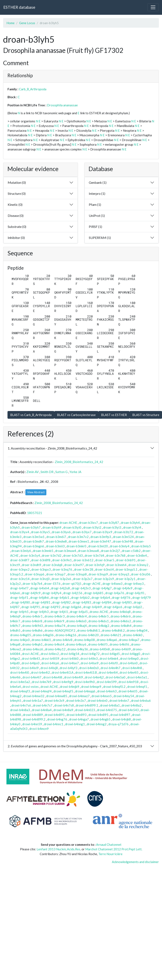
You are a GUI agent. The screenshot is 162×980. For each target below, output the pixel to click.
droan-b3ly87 (109, 523)
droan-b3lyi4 (132, 527)
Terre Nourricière (110, 854)
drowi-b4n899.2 (34, 719)
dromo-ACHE (99, 612)
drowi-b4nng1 (75, 724)
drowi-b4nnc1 (54, 724)
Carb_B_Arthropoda (33, 89)
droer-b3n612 (83, 560)
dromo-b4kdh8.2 (113, 630)
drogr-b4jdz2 (80, 597)
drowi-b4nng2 (97, 724)
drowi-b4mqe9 (91, 687)
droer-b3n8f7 (20, 560)
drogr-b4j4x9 (123, 588)
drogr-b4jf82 (61, 602)
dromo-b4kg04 (137, 630)
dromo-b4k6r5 (99, 616)
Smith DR (47, 472)
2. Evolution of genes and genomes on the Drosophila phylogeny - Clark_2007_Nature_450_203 (75, 746)
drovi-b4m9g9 (63, 682)
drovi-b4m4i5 (129, 672)
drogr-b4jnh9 (93, 607)
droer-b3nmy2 (138, 565)
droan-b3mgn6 (34, 546)
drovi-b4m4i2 (40, 672)
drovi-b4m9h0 (85, 682)
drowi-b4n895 (98, 715)
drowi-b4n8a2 (132, 705)
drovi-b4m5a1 (137, 677)
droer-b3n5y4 (30, 555)
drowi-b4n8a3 (20, 710)
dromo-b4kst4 (54, 644)
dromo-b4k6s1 (99, 621)
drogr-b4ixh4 (40, 588)
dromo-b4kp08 (85, 640)
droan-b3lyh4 (130, 523)
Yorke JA (75, 472)
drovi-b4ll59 (51, 658)
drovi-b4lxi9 (30, 668)
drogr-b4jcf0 (135, 593)
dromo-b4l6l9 (121, 649)
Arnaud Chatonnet (109, 845)
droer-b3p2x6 (61, 579)
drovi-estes (31, 687)
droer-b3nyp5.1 (127, 569)
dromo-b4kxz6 (33, 649)
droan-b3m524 (123, 537)
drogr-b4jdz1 (60, 597)
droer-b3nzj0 (41, 579)
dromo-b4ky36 (78, 649)
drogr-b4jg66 (72, 607)
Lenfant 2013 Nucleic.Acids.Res (58, 849)
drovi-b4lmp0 (129, 658)
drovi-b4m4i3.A (63, 672)
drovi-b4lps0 (31, 663)
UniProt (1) (97, 216)
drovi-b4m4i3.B (86, 672)
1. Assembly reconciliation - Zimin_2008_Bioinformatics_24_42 (52, 448)
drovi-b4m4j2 (94, 677)
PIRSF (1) (95, 227)
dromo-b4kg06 (43, 635)
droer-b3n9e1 (62, 560)
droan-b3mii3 (55, 546)
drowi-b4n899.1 (87, 705)
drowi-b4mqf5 (63, 691)
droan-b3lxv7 (88, 523)
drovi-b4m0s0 (89, 668)
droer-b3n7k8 (116, 555)
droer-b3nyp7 (56, 574)
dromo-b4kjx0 (20, 640)
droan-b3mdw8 (56, 541)
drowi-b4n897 (120, 715)
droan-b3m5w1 (34, 537)
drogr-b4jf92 (51, 607)
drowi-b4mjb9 (70, 687)
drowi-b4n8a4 (42, 710)
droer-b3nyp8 (77, 574)
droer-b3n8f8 (41, 560)
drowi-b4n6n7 (119, 701)
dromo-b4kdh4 (121, 626)
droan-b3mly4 (120, 546)
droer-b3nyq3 (119, 574)
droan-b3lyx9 (103, 532)
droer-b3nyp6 (35, 574)
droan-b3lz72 (124, 532)
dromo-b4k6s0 (76, 621)
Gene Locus (27, 23)
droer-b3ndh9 (32, 565)
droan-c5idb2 (131, 551)
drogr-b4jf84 (102, 602)
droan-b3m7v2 (78, 537)
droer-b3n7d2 (52, 555)
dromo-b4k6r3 (55, 616)
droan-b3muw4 (66, 551)
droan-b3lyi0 (72, 527)
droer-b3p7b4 (32, 584)
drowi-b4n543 (129, 710)
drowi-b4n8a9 (63, 710)
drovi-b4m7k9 (42, 682)
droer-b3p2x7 (83, 579)
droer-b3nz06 (141, 574)
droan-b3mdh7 (34, 541)
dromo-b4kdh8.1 (89, 630)
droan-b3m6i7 (56, 537)
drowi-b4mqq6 (85, 691)
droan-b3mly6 (21, 551)
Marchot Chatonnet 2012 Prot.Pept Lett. (114, 849)
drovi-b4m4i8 (53, 677)
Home (11, 23)
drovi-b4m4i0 (20, 672)
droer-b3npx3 (41, 569)
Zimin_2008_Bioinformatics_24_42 (79, 462)
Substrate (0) (17, 227)
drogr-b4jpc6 (113, 607)
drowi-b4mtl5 (128, 691)
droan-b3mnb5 (43, 551)
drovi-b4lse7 (70, 663)
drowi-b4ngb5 (101, 719)
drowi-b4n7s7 (43, 705)
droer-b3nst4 (104, 569)
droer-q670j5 (72, 584)
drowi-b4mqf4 (42, 691)
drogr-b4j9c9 (31, 593)
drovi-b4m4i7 (32, 677)
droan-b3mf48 (123, 541)
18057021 (35, 513)
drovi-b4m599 (107, 682)
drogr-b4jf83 (82, 602)
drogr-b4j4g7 (102, 588)
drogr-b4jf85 (123, 602)
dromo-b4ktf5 (98, 644)
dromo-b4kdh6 (32, 630)
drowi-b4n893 (77, 715)
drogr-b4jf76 (121, 597)
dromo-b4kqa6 (107, 640)
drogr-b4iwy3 (134, 584)
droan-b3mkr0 (76, 546)
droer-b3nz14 (20, 579)
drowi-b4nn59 (32, 724)
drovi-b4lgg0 (131, 654)
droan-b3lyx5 (40, 532)
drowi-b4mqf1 (137, 687)
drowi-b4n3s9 (54, 701)
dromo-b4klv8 (63, 640)
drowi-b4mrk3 (107, 691)
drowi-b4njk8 (122, 719)
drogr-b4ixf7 (19, 588)
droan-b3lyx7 (82, 532)
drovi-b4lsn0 (129, 663)
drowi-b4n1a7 (33, 701)
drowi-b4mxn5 (102, 696)
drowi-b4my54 (124, 696)
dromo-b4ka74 (55, 626)
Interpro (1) (97, 193)
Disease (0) (16, 216)
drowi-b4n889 (33, 715)
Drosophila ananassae (62, 105)
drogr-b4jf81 (41, 602)
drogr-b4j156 (73, 593)
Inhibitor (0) (16, 238)
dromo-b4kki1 (41, 640)
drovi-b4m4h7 (111, 668)
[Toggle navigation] (153, 7)
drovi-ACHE (30, 654)
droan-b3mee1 (79, 541)
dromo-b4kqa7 (129, 640)
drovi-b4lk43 (31, 658)
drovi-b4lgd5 (111, 654)
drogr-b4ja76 (115, 593)
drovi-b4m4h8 (132, 668)
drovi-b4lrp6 (50, 663)
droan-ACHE (68, 523)
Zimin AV (33, 472)
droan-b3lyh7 (31, 527)
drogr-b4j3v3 (81, 588)
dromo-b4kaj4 (77, 626)
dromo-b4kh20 (88, 635)
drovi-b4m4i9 (74, 677)
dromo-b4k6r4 (77, 616)
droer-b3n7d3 (73, 555)
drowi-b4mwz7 (79, 696)
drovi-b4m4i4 (108, 672)
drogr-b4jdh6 (40, 597)
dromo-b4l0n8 (100, 649)
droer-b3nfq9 (95, 565)
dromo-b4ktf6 (119, 644)
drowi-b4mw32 (34, 696)
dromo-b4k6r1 (33, 616)
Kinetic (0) (15, 204)
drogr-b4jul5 (79, 612)
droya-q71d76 (118, 724)
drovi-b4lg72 (90, 654)
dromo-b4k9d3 (33, 626)
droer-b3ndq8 (53, 565)
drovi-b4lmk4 (109, 658)
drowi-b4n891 (55, 715)
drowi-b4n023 (85, 710)
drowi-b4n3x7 (76, 701)
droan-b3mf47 (101, 541)
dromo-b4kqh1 (32, 644)
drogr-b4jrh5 (19, 612)
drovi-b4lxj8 (49, 668)
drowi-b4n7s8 (64, 705)
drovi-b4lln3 (89, 658)
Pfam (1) (95, 204)
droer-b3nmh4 (116, 565)
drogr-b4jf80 (21, 602)
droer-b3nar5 (105, 560)
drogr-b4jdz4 (101, 597)
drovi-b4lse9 (90, 663)
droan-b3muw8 (88, 551)
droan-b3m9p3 (101, 537)
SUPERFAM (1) (100, 238)
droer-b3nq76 (62, 569)
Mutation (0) (17, 182)
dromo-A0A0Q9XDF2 (60, 630)
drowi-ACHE (49, 687)
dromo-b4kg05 (21, 635)
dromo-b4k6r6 (121, 616)
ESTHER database (19, 7)
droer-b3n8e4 (137, 555)
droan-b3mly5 (141, 546)
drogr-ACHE (92, 584)
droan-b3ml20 (98, 546)
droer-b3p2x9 (104, 579)
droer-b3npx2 (20, 569)
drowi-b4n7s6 (21, 705)
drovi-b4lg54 (70, 654)
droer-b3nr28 (84, 569)
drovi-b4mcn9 (39, 729)
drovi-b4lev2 (50, 654)
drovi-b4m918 (129, 682)
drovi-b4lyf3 (69, 668)
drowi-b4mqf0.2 (114, 687)
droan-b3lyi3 (112, 527)
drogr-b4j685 (94, 593)
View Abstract (36, 492)
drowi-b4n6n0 (98, 701)
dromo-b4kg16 (66, 635)
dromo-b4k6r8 (32, 621)
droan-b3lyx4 (20, 532)
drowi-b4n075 (107, 710)
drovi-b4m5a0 (116, 677)
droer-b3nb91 (126, 560)
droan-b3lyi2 (92, 527)
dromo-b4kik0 (133, 635)
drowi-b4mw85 (57, 696)
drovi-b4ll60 (70, 658)
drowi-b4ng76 (57, 719)
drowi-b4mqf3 (20, 691)
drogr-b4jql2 (133, 607)
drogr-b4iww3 (113, 584)
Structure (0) (17, 193)
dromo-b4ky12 (55, 649)
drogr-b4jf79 (142, 597)
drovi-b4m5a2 (20, 682)
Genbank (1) (98, 182)
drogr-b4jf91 (31, 607)
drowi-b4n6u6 (141, 701)
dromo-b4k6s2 (121, 621)
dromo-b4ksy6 (76, 644)
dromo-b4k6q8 (120, 612)
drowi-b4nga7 (79, 719)
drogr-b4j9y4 (52, 593)
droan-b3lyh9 (52, 527)
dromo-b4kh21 (111, 635)
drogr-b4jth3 (40, 612)
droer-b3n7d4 (94, 555)
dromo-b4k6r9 (54, 621)
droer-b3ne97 (74, 565)
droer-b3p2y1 (126, 579)
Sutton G (61, 472)
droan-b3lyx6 (61, 532)
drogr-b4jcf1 (19, 597)
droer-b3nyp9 (98, 574)
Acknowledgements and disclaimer (135, 862)
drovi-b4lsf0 (109, 663)
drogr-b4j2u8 (60, 588)
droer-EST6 (52, 584)
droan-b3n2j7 (110, 551)
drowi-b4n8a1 (110, 705)
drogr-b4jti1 (59, 612)
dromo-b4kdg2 (99, 626)
